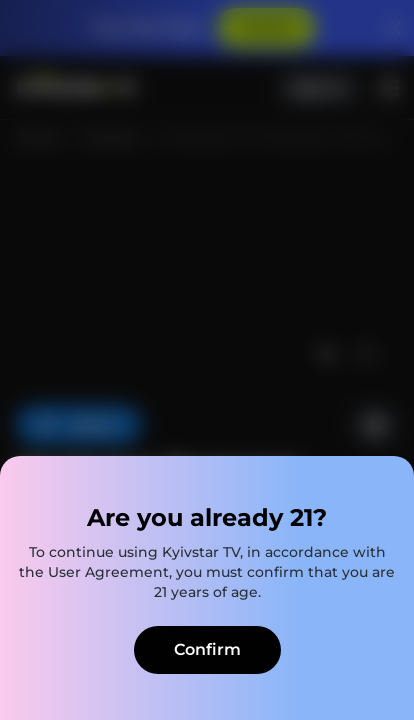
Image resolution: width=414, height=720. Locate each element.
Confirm (207, 649)
